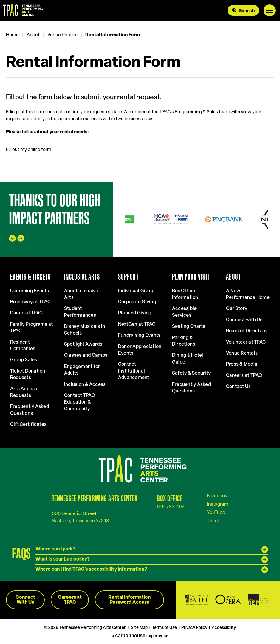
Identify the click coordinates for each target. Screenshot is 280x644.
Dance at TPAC (26, 313)
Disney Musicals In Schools (85, 330)
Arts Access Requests (24, 392)
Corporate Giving (137, 302)
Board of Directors (246, 331)
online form (40, 150)
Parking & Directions (184, 341)
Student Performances (80, 312)
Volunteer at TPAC (246, 342)
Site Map (139, 628)
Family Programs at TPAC (31, 328)
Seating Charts (189, 327)
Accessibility (224, 628)
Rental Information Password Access (129, 600)
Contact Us (238, 387)
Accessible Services (184, 312)
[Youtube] (216, 513)
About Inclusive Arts (81, 294)
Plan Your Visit (191, 277)
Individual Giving (136, 291)
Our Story (237, 309)
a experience (140, 636)
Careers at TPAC (244, 376)
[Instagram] (218, 504)
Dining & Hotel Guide (188, 359)
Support (128, 277)
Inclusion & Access (85, 385)
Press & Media (242, 364)
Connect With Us (25, 600)
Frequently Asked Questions (30, 410)
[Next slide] (21, 238)
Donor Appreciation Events (140, 350)
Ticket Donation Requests (28, 375)
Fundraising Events (139, 336)
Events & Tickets (30, 277)
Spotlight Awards (83, 344)
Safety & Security (191, 373)
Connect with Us (244, 320)
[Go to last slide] (12, 238)
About (33, 35)
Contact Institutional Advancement (134, 371)
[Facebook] (217, 496)
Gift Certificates (28, 425)
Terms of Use (164, 628)
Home (12, 35)
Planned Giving (135, 313)
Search (247, 11)
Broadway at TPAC (30, 302)
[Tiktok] (214, 521)
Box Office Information (185, 294)
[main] (140, 101)
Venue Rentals (62, 35)
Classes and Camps (86, 356)
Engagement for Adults (82, 370)
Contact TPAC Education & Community (79, 402)
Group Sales (24, 360)
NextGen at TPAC (137, 325)
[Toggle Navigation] (270, 10)
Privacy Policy (194, 628)
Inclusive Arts (82, 277)
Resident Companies (23, 346)
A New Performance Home (248, 294)
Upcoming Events (30, 291)
